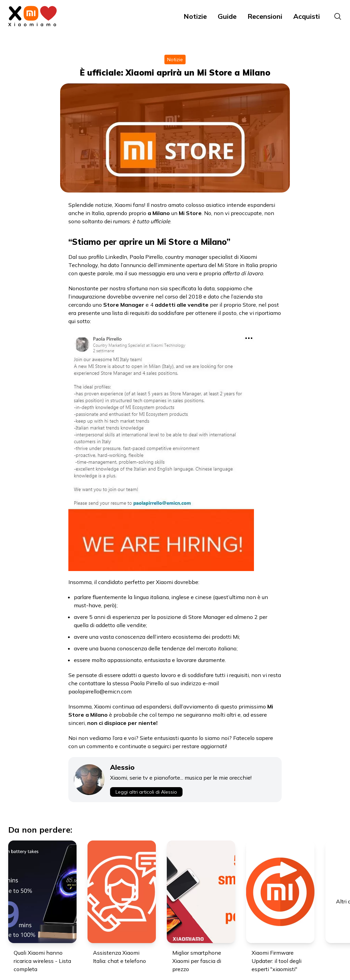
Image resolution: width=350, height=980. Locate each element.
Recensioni (265, 16)
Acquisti (307, 16)
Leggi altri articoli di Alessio (146, 792)
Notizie (195, 16)
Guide (227, 16)
